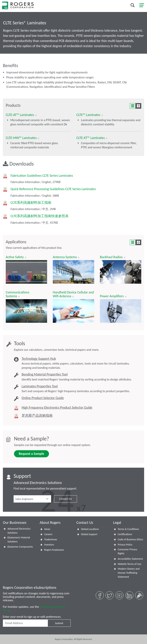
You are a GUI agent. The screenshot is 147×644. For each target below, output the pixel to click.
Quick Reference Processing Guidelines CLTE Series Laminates (53, 189)
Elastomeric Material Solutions (19, 540)
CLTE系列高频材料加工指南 (31, 203)
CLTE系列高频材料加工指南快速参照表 (40, 216)
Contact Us (65, 499)
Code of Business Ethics (130, 539)
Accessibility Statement (130, 559)
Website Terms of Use (129, 564)
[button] (32, 499)
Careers (48, 534)
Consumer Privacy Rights (127, 551)
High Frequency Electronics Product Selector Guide (57, 408)
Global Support (89, 534)
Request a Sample (31, 454)
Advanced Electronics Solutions (19, 531)
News (47, 529)
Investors (49, 545)
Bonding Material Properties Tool (45, 374)
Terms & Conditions (128, 529)
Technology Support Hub (39, 359)
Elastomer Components (20, 547)
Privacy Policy (125, 545)
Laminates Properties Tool (40, 386)
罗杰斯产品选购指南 (37, 416)
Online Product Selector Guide (43, 398)
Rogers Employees (54, 550)
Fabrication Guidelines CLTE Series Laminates (42, 176)
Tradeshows (51, 539)
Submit (59, 623)
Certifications (125, 534)
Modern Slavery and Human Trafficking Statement (129, 573)
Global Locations (90, 529)
